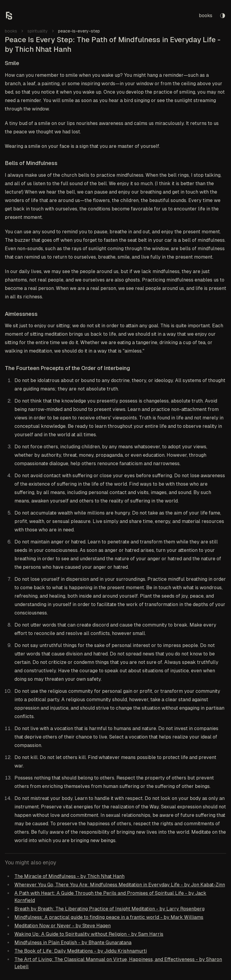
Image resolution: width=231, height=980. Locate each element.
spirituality (38, 31)
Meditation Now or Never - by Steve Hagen (63, 926)
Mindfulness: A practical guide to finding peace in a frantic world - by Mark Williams (109, 917)
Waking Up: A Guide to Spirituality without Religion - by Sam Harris (89, 934)
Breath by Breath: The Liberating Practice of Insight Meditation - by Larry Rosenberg (109, 909)
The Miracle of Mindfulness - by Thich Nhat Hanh (69, 876)
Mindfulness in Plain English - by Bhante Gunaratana (73, 943)
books (206, 16)
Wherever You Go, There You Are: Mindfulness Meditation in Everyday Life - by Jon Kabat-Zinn (120, 885)
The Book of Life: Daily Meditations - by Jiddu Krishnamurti (81, 951)
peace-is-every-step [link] (79, 31)
